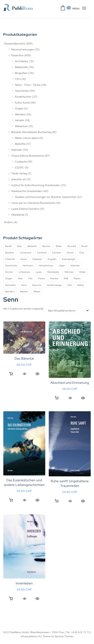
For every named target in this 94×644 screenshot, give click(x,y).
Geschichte (22, 91)
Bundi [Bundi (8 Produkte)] (84, 246)
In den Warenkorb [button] (11, 374)
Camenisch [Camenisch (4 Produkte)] (26, 253)
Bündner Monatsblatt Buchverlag (31, 132)
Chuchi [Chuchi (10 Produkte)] (70, 253)
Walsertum (21, 126)
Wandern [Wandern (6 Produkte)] (10, 292)
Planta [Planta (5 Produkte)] (41, 278)
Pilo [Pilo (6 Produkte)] (31, 278)
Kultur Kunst (22, 103)
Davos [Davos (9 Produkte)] (24, 259)
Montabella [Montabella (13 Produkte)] (53, 272)
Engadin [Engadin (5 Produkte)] (52, 259)
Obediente (18, 215)
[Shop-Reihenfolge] (68, 310)
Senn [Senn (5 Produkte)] (24, 285)
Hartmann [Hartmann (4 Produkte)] (28, 266)
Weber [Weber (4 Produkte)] (37, 292)
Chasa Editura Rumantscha (28, 156)
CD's (18, 79)
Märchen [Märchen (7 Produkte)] (69, 272)
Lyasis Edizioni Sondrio (25, 209)
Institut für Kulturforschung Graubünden (36, 185)
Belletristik (21, 67)
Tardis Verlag (19, 174)
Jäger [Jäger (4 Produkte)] (62, 266)
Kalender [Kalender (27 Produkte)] (75, 266)
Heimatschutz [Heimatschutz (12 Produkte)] (46, 266)
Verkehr (20, 120)
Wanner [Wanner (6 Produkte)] (24, 292)
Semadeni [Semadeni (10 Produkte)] (11, 285)
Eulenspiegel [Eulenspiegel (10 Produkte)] (69, 259)
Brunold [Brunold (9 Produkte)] (72, 246)
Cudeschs (21, 162)
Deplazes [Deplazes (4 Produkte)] (37, 259)
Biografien (21, 73)
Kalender (17, 150)
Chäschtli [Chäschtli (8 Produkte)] (10, 259)
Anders (9, 222)
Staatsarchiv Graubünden (27, 191)
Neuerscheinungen (23, 50)
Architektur (22, 61)
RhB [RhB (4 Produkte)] (66, 278)
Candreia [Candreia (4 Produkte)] (42, 253)
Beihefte (20, 144)
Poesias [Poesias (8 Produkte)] (54, 278)
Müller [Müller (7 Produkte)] (83, 272)
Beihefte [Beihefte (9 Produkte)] (32, 246)
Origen (19, 109)
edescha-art (19, 179)
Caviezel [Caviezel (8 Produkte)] (56, 253)
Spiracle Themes (64, 636)
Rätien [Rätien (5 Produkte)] (77, 278)
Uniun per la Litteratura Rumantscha (33, 203)
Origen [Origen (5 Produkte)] (9, 278)
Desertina (17, 56)
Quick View (37, 374)
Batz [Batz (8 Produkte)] (20, 246)
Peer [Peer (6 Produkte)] (21, 278)
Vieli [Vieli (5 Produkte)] (70, 285)
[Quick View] (25, 374)
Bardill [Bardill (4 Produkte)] (9, 246)
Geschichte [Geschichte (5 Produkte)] (11, 266)
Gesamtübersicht (15, 44)
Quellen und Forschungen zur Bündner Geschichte (46, 197)
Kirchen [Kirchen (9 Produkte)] (9, 272)
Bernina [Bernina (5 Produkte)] (46, 246)
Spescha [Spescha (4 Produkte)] (37, 285)
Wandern (20, 115)
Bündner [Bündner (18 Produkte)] (10, 253)
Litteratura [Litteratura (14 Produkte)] (24, 272)
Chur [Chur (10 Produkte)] (82, 253)
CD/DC (20, 168)
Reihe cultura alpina (27, 138)
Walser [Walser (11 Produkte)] (81, 285)
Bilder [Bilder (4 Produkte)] (59, 246)
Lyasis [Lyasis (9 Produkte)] (39, 272)
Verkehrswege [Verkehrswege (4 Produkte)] (54, 285)
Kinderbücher (23, 97)
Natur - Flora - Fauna (28, 85)
